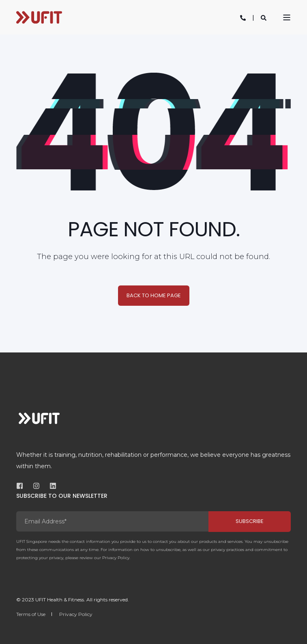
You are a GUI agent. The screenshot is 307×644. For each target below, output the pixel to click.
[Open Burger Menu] (287, 17)
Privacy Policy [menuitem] (76, 614)
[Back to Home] (39, 17)
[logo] (39, 418)
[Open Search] (264, 17)
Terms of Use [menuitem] (31, 614)
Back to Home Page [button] (154, 295)
